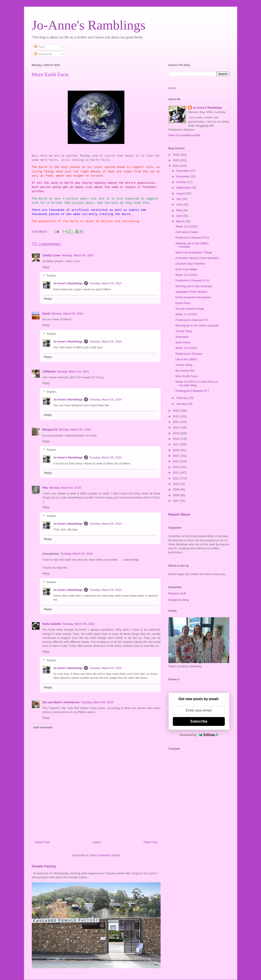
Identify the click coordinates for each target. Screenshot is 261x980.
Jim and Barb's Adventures (61, 702)
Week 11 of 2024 (186, 314)
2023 (176, 411)
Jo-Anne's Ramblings (89, 25)
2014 (176, 461)
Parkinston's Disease (189, 354)
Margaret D (50, 429)
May (179, 210)
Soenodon (182, 337)
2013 (176, 467)
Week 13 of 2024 (186, 226)
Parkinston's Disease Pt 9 (192, 320)
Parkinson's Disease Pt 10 (192, 280)
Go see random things (190, 309)
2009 (176, 489)
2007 (176, 501)
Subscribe (199, 721)
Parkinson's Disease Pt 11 (192, 238)
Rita (45, 488)
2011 (176, 478)
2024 (176, 166)
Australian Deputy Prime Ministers (197, 258)
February (182, 398)
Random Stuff (177, 593)
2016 (176, 450)
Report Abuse (179, 514)
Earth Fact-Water (186, 269)
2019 (176, 433)
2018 (176, 439)
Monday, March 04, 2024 (78, 255)
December (183, 171)
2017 (176, 444)
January (182, 404)
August (181, 193)
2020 (176, 427)
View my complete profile (184, 135)
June (180, 204)
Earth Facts (183, 342)
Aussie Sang (184, 331)
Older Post (150, 842)
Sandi (46, 314)
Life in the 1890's (186, 359)
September (184, 188)
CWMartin (49, 371)
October (182, 182)
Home (97, 842)
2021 (176, 422)
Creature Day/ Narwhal (190, 264)
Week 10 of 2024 (186, 348)
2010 (176, 484)
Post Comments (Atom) (105, 855)
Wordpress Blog (179, 600)
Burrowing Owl (185, 371)
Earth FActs (183, 303)
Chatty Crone (52, 255)
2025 (176, 160)
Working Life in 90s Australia (194, 286)
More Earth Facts (187, 376)
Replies (51, 276)
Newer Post (43, 842)
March (181, 221)
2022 (176, 416)
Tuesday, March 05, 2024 (106, 283)
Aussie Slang (184, 365)
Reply (46, 267)
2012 (176, 473)
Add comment (43, 727)
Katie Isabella (52, 624)
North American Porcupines (193, 297)
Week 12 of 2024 (186, 275)
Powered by (199, 735)
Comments (43, 54)
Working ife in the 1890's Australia (197, 326)
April (179, 216)
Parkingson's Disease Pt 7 (192, 391)
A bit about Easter (187, 232)
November (183, 176)
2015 (176, 456)
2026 (176, 155)
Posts (40, 47)
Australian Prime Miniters (192, 292)
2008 (176, 495)
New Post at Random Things (194, 252)
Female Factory (44, 866)
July (179, 199)
